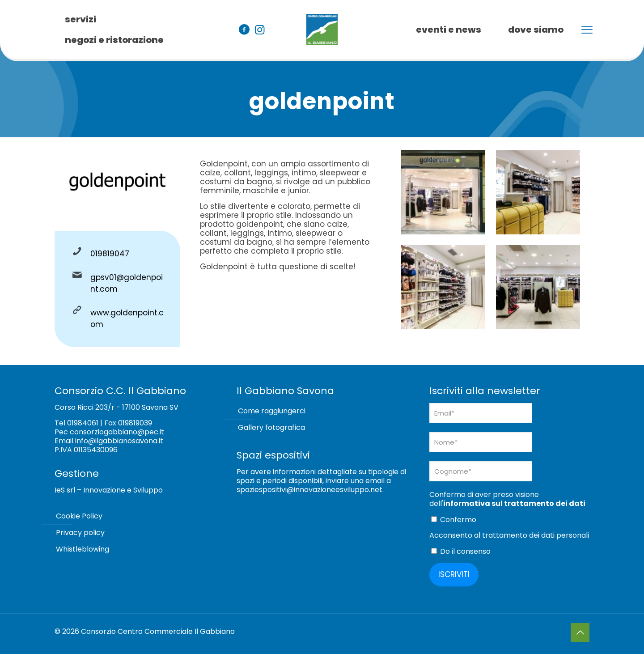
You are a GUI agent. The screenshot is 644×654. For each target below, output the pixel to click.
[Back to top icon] (580, 633)
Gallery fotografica (271, 427)
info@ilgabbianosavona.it (119, 441)
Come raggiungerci (272, 411)
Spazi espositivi (273, 455)
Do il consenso (461, 551)
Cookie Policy (79, 516)
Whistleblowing (83, 549)
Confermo (454, 520)
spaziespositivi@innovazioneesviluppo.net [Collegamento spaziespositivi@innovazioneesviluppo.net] (309, 490)
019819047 (110, 254)
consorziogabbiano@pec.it (117, 432)
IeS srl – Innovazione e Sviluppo (109, 490)
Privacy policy (80, 533)
